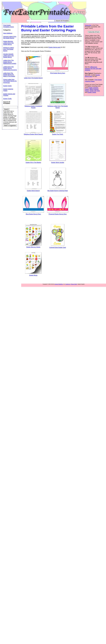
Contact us (68, 284)
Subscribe (88, 25)
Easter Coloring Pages (8, 90)
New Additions (8, 33)
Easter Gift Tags (95, 91)
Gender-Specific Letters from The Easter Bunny (8, 56)
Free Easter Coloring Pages (93, 80)
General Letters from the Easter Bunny (10, 37)
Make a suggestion (10, 126)
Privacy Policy (74, 284)
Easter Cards (92, 92)
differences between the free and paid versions (93, 68)
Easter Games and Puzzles (9, 95)
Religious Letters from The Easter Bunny (9, 49)
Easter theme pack (55, 47)
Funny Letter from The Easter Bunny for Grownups (10, 81)
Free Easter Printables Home (9, 26)
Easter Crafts (7, 99)
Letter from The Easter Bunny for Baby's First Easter (9, 75)
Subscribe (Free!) (94, 32)
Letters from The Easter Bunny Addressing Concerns (10, 68)
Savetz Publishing (59, 284)
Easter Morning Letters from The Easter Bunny (8, 43)
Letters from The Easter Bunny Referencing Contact (10, 62)
